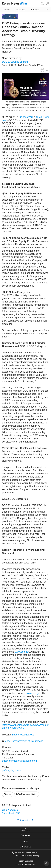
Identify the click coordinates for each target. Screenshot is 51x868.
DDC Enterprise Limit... (27, 794)
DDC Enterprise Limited (15, 62)
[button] (42, 4)
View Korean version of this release (23, 741)
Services (26, 835)
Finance (8, 794)
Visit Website (25, 820)
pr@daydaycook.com (14, 770)
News (25, 841)
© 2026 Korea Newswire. (26, 865)
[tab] (26, 836)
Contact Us (25, 847)
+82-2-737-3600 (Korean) (26, 852)
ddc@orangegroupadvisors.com (19, 761)
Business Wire (26, 117)
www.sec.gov (22, 652)
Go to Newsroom (10, 810)
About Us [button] (34, 10)
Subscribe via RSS (11, 813)
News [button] (7, 10)
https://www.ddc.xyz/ (23, 735)
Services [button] (21, 10)
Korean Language (26, 861)
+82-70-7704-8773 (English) (27, 856)
